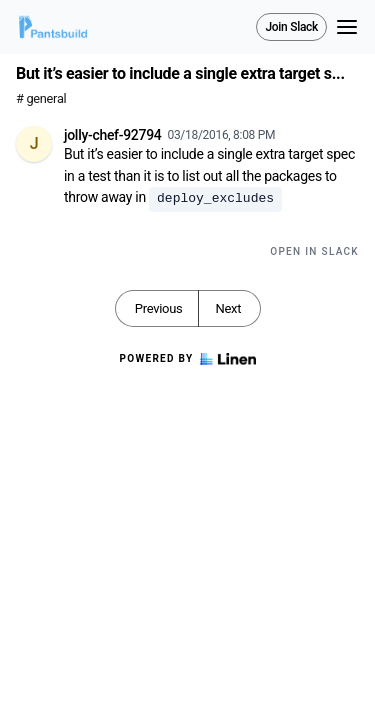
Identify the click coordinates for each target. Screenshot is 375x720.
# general (41, 98)
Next (228, 308)
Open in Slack (314, 251)
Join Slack (291, 27)
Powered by (187, 359)
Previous (159, 308)
